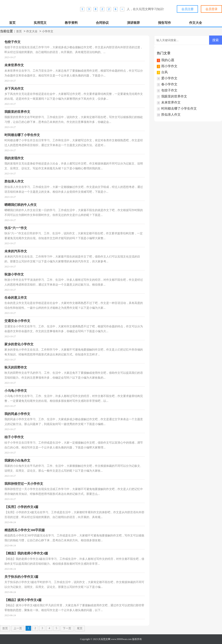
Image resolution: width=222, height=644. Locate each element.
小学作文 (48, 31)
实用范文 (40, 23)
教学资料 (71, 23)
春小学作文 (169, 84)
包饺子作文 (169, 90)
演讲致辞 (133, 23)
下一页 (67, 628)
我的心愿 (168, 60)
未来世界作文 (171, 102)
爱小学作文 (169, 78)
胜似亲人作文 (171, 115)
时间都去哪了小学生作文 (179, 108)
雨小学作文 (169, 66)
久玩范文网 (104, 639)
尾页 (80, 628)
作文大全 (196, 23)
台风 (164, 72)
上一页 (18, 628)
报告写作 (164, 23)
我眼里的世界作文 (174, 96)
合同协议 (102, 23)
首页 (12, 23)
